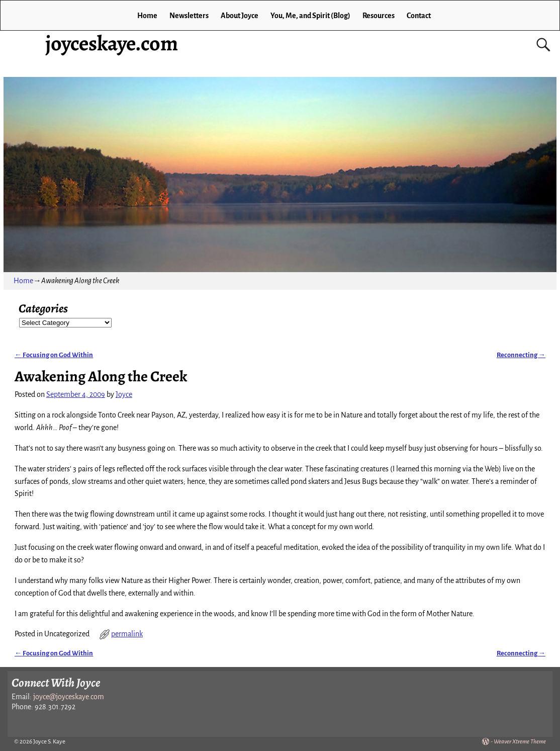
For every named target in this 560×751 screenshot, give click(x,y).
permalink (127, 634)
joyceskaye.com (112, 43)
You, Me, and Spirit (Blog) (310, 16)
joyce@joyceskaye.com (69, 697)
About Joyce (240, 16)
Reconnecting (521, 355)
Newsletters (189, 16)
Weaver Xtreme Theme (520, 742)
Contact (419, 16)
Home (147, 16)
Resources (379, 16)
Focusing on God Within (54, 355)
